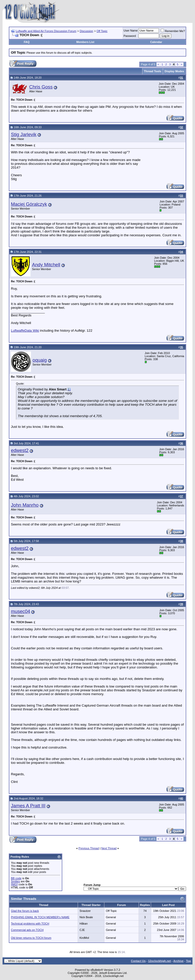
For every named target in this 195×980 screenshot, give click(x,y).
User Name (131, 31)
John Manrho (25, 505)
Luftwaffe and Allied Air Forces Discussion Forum (46, 31)
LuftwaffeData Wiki (25, 331)
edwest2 (20, 450)
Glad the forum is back (25, 911)
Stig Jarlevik (24, 134)
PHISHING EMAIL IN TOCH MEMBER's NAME (40, 917)
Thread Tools (153, 71)
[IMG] (14, 884)
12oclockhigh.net (159, 961)
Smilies (15, 881)
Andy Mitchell (46, 265)
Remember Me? (173, 31)
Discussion (86, 31)
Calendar (156, 42)
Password (130, 36)
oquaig (40, 360)
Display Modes (174, 71)
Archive (178, 961)
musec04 (21, 611)
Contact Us (138, 961)
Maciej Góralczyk (29, 204)
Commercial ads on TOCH (27, 930)
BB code (16, 878)
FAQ (27, 42)
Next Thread (109, 848)
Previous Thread (89, 848)
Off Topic (102, 31)
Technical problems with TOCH (30, 924)
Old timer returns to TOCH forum (31, 938)
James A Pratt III (28, 806)
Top (189, 961)
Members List (85, 42)
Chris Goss (41, 87)
